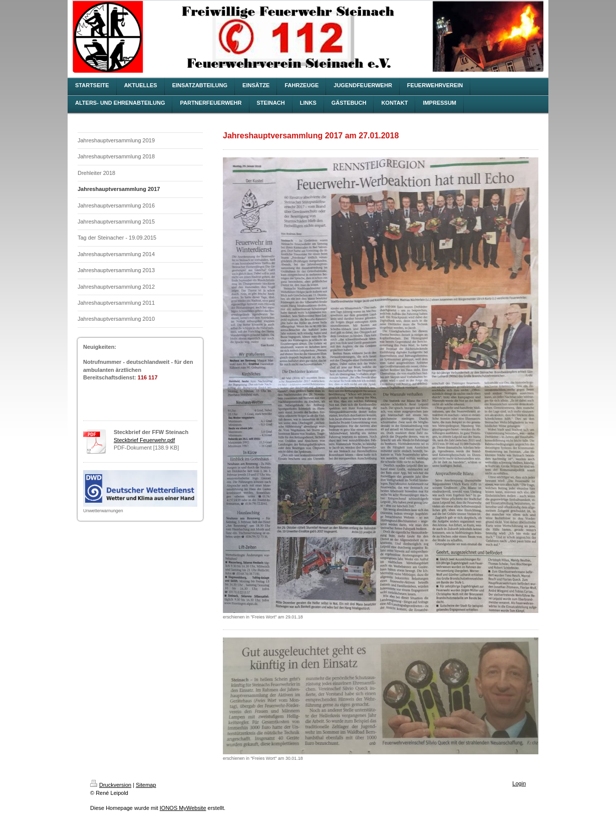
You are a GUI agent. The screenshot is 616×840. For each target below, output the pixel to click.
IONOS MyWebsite (183, 808)
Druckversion (111, 785)
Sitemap (146, 785)
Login (519, 783)
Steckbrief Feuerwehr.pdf (144, 440)
